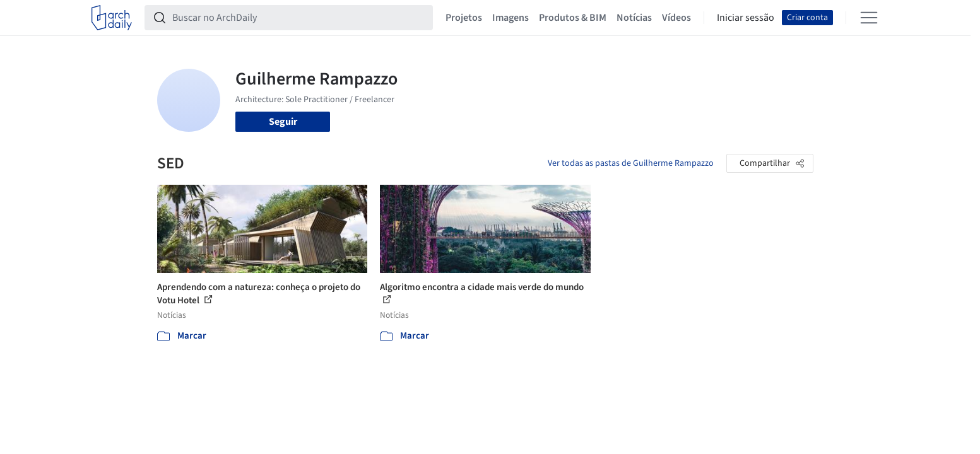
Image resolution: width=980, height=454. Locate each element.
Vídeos (676, 18)
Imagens (511, 18)
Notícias (634, 18)
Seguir (283, 122)
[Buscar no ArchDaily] (299, 18)
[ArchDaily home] (112, 18)
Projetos (464, 18)
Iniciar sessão (746, 18)
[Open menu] (869, 18)
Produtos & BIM (573, 18)
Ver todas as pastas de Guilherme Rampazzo (631, 163)
